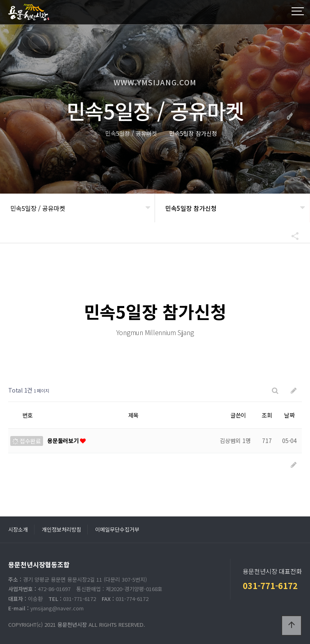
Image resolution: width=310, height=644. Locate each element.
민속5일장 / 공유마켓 (38, 208)
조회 (267, 415)
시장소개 (18, 529)
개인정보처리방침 (62, 529)
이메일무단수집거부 (117, 529)
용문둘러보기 (64, 441)
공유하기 (291, 236)
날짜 (289, 415)
